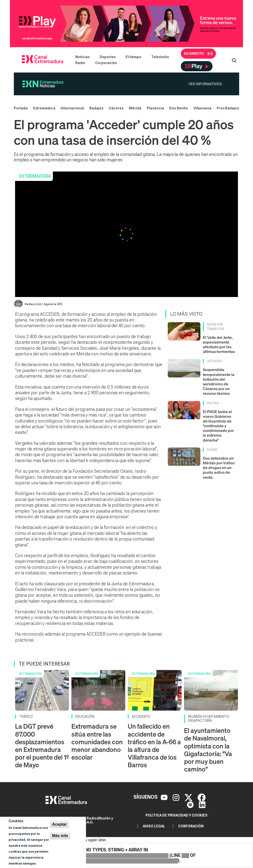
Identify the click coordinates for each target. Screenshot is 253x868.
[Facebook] (202, 797)
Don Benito (179, 108)
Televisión (160, 57)
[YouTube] (165, 797)
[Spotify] (191, 804)
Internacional (72, 108)
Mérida (135, 108)
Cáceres (116, 108)
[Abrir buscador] (234, 60)
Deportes (108, 57)
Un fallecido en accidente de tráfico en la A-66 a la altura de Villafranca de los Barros (154, 746)
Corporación (106, 63)
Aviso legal (154, 826)
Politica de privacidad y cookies (177, 815)
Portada (21, 108)
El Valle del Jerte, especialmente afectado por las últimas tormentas (219, 345)
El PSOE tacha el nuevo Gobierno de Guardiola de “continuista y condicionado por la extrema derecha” (218, 426)
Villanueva (202, 108)
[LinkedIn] (202, 804)
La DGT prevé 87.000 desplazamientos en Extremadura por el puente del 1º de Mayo (42, 746)
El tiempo (133, 57)
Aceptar (60, 824)
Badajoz (96, 108)
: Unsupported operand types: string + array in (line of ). (101, 855)
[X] (189, 797)
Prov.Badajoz (228, 108)
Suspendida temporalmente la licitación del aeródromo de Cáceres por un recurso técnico (219, 381)
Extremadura (44, 108)
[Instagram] (177, 797)
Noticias (83, 57)
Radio (80, 63)
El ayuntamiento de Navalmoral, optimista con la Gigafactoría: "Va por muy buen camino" (208, 750)
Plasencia (155, 108)
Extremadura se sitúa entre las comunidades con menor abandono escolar (97, 742)
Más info (60, 836)
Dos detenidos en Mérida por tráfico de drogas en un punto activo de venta (219, 468)
